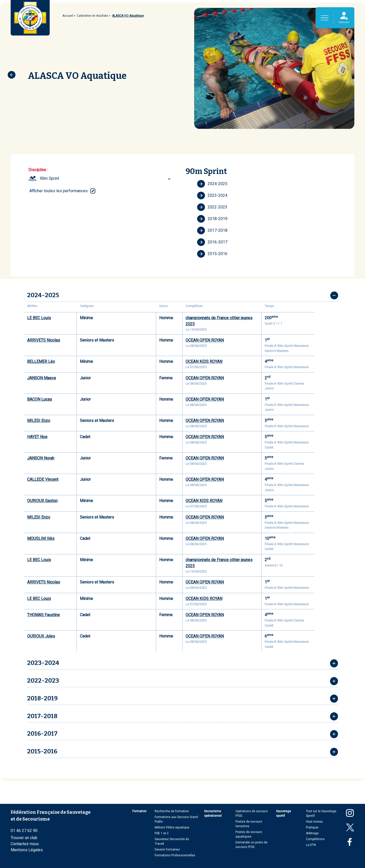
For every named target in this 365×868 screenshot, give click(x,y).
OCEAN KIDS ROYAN (204, 361)
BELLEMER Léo (41, 361)
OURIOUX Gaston (42, 501)
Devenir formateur (167, 849)
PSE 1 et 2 (162, 833)
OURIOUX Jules (41, 636)
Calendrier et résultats (93, 16)
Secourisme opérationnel (213, 813)
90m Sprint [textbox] (49, 178)
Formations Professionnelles (175, 855)
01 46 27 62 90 (24, 831)
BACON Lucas (40, 399)
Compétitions (315, 839)
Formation (139, 811)
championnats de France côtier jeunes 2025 (219, 321)
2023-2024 (212, 196)
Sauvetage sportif (284, 813)
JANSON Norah (41, 458)
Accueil (68, 16)
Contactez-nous (25, 844)
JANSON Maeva (41, 378)
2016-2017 (212, 242)
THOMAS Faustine (43, 615)
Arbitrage (312, 833)
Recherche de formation (172, 811)
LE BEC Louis (39, 318)
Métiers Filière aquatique (172, 827)
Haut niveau (314, 822)
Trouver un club (24, 838)
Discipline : (38, 170)
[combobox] (106, 179)
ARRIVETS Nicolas (44, 340)
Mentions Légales (27, 850)
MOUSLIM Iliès (41, 538)
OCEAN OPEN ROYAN (205, 340)
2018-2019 (212, 219)
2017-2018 (212, 231)
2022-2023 (212, 207)
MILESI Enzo (39, 421)
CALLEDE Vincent (43, 479)
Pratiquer (312, 827)
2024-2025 (212, 184)
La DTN (311, 845)
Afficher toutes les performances (59, 191)
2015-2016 (212, 254)
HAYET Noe (37, 437)
